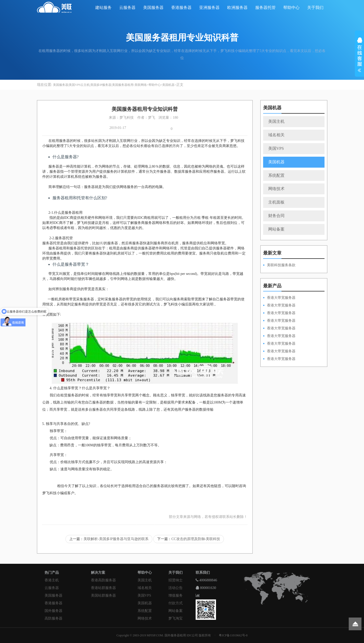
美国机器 (168, 85)
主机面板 (276, 202)
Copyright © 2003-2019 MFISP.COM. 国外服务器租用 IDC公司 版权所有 (164, 635)
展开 (359, 56)
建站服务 (103, 8)
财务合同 (276, 216)
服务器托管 (265, 8)
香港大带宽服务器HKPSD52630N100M (279, 298)
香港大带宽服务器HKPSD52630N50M (279, 329)
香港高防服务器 (103, 580)
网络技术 (276, 189)
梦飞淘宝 (176, 618)
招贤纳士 (176, 580)
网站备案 (276, 229)
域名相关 (276, 135)
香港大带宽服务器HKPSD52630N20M (279, 359)
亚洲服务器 (209, 8)
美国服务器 (153, 8)
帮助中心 (291, 8)
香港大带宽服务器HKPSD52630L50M (279, 336)
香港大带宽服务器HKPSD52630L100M (279, 306)
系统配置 (276, 175)
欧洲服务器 (237, 8)
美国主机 (276, 121)
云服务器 (127, 8)
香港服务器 (181, 8)
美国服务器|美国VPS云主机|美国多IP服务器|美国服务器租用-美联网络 (100, 85)
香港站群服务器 (103, 588)
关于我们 (315, 8)
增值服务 (176, 595)
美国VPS (276, 148)
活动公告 (176, 588)
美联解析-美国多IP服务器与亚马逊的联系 (116, 539)
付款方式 (176, 603)
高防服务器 (53, 618)
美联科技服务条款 (281, 265)
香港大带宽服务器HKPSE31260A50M (279, 352)
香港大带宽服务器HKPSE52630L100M (279, 313)
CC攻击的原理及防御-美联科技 (196, 539)
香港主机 (52, 580)
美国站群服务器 (103, 595)
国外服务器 (53, 611)
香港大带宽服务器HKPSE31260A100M (279, 321)
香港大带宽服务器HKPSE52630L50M (279, 344)
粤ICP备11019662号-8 (233, 635)
